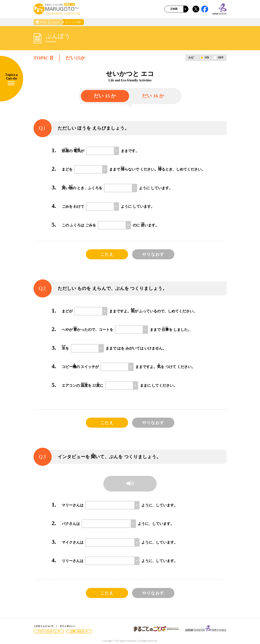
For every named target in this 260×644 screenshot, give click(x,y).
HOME (41, 22)
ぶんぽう (56, 22)
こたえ (107, 254)
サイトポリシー (67, 626)
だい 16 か (153, 96)
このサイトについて (44, 626)
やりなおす (153, 254)
